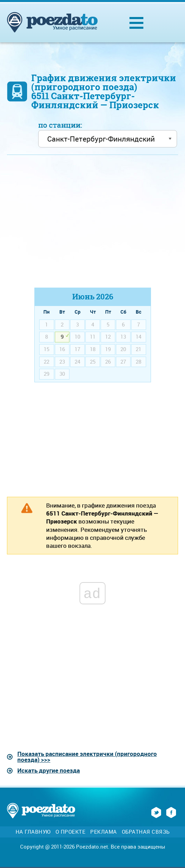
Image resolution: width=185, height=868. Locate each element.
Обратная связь (146, 832)
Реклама (104, 832)
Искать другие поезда (49, 770)
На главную (33, 832)
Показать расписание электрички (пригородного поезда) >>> (87, 757)
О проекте (71, 832)
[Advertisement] (93, 224)
